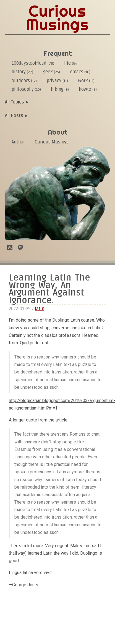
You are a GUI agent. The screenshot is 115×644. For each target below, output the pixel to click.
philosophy (26, 89)
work (86, 81)
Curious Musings (52, 142)
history (22, 72)
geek (52, 72)
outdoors (24, 81)
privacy (57, 81)
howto (88, 89)
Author (18, 142)
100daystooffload (33, 63)
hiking (60, 89)
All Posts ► (17, 116)
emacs (80, 72)
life (71, 63)
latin (40, 309)
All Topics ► (17, 102)
